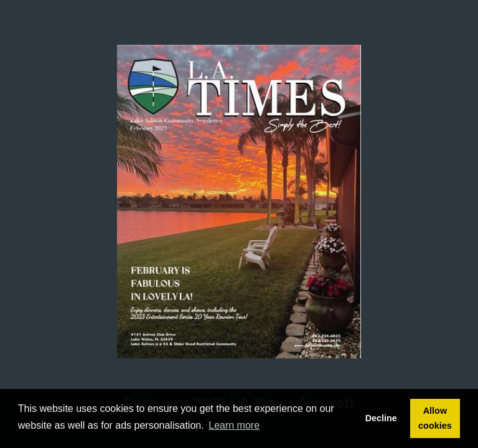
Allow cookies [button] (435, 418)
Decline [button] (381, 418)
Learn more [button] (234, 425)
